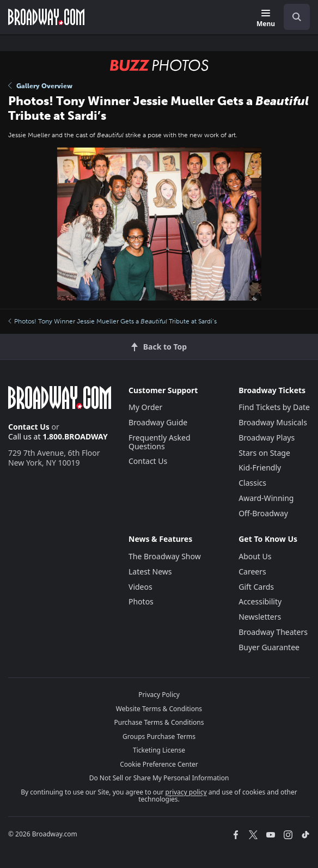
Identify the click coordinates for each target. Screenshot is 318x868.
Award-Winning (266, 498)
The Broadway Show (165, 556)
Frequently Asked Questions (160, 442)
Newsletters (260, 617)
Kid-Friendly (260, 467)
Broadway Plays (267, 438)
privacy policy (186, 792)
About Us (255, 556)
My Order (145, 407)
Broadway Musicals (273, 422)
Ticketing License (159, 750)
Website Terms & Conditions (159, 709)
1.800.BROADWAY (75, 436)
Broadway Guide (158, 422)
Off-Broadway (263, 513)
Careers (252, 571)
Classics (252, 483)
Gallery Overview (40, 86)
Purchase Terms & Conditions (159, 722)
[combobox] (292, 17)
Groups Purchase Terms (159, 736)
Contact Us (29, 427)
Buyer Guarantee (269, 647)
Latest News (150, 571)
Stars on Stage (264, 453)
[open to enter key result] (297, 17)
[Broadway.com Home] (46, 17)
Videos (140, 587)
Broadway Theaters (273, 632)
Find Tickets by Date (274, 407)
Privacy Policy (159, 695)
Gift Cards (256, 587)
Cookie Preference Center (159, 764)
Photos (141, 601)
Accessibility (260, 601)
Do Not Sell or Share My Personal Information (159, 778)
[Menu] (266, 19)
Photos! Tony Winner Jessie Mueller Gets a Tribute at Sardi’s (112, 321)
